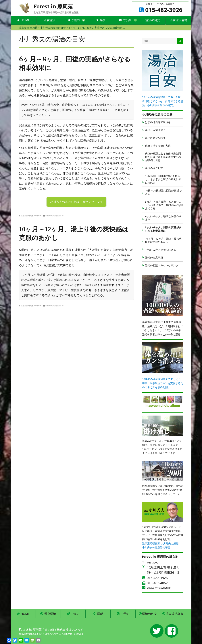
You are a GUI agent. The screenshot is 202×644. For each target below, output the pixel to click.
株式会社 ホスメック (70, 629)
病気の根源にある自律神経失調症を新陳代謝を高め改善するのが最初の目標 (163, 157)
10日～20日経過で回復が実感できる (163, 192)
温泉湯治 (49, 20)
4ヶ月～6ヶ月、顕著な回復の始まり (163, 218)
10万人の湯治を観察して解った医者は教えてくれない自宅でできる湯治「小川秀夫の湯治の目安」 (163, 101)
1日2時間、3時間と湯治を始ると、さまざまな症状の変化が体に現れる (163, 179)
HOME (24, 20)
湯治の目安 (153, 20)
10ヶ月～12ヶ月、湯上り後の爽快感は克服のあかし (163, 240)
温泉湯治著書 (178, 20)
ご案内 (74, 20)
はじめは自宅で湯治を (158, 122)
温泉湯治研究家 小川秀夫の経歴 (160, 543)
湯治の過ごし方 (154, 168)
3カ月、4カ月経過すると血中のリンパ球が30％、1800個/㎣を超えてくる (164, 205)
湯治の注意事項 (154, 258)
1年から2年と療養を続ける (161, 250)
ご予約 (125, 20)
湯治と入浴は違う (155, 130)
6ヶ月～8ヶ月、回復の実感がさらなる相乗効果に (163, 229)
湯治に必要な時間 (155, 138)
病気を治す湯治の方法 (158, 146)
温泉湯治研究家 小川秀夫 (31, 216)
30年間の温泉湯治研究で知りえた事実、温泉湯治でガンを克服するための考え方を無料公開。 (163, 383)
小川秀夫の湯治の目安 (54, 216)
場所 (101, 20)
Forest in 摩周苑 (53, 7)
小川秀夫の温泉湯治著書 (156, 547)
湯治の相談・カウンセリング (162, 265)
